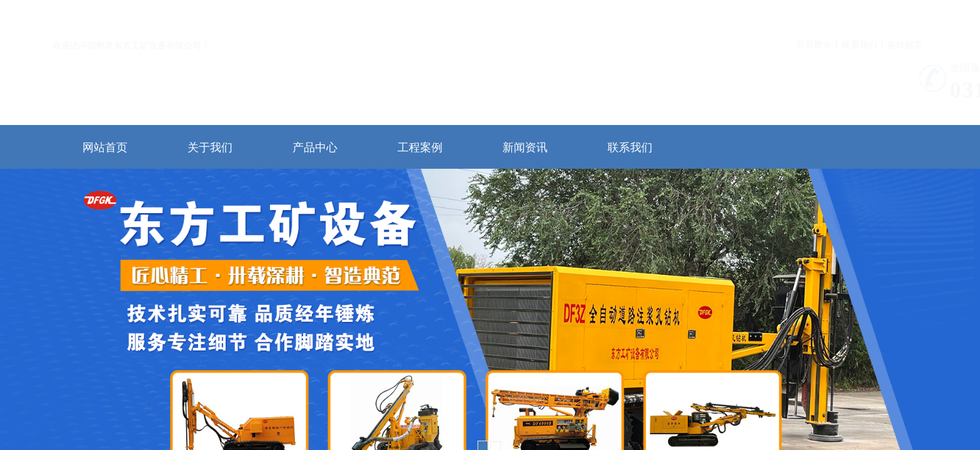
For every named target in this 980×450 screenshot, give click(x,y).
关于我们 (210, 147)
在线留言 (905, 17)
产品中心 (315, 147)
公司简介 (814, 17)
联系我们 (859, 17)
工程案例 (420, 147)
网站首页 (105, 147)
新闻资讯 (525, 147)
